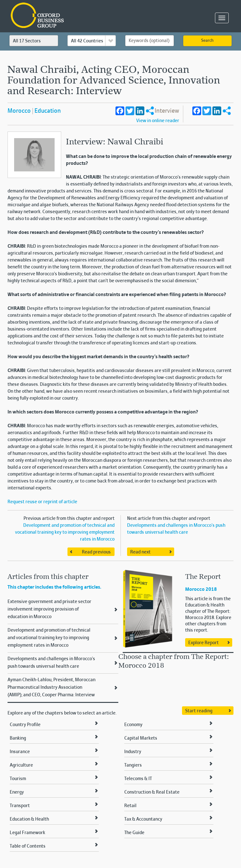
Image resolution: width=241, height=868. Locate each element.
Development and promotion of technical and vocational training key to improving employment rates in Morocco (65, 532)
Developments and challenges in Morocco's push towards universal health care (51, 663)
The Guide (134, 833)
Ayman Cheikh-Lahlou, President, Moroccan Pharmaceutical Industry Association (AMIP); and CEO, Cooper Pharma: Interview (51, 687)
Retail (130, 806)
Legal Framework (27, 833)
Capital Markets (141, 738)
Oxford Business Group (73, 16)
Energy (17, 792)
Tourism (18, 779)
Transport (20, 806)
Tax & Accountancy (143, 819)
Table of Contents (28, 846)
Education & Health (29, 819)
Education (48, 111)
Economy (133, 725)
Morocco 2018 (201, 590)
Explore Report (204, 643)
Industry (133, 752)
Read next (140, 552)
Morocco (19, 111)
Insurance (20, 752)
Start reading (199, 711)
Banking (18, 738)
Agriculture (21, 765)
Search (207, 41)
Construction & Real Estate (152, 792)
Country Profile (25, 725)
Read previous (96, 552)
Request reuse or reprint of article (42, 502)
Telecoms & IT (138, 779)
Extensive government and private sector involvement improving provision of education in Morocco (49, 609)
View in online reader (158, 121)
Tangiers (133, 765)
